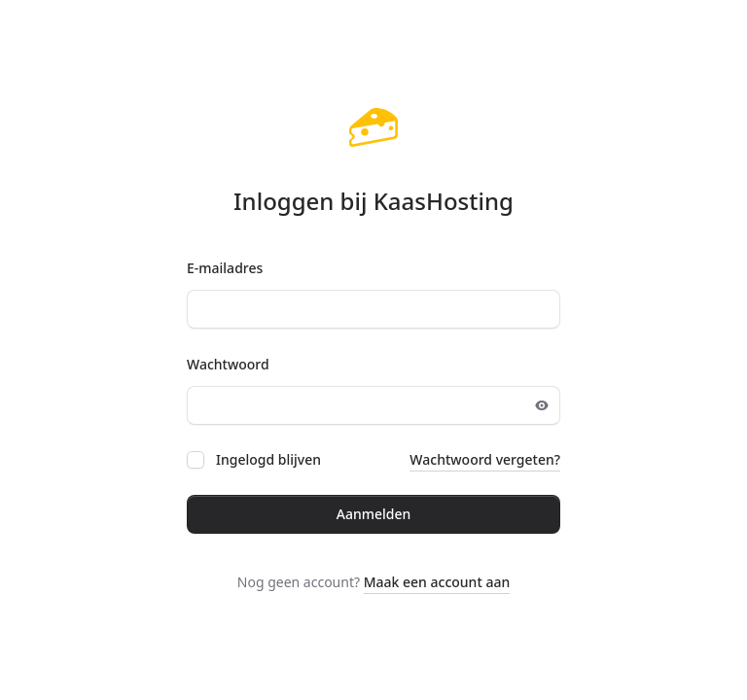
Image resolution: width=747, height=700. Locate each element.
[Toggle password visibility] (542, 405)
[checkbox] (196, 460)
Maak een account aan (437, 582)
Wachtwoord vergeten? (485, 459)
